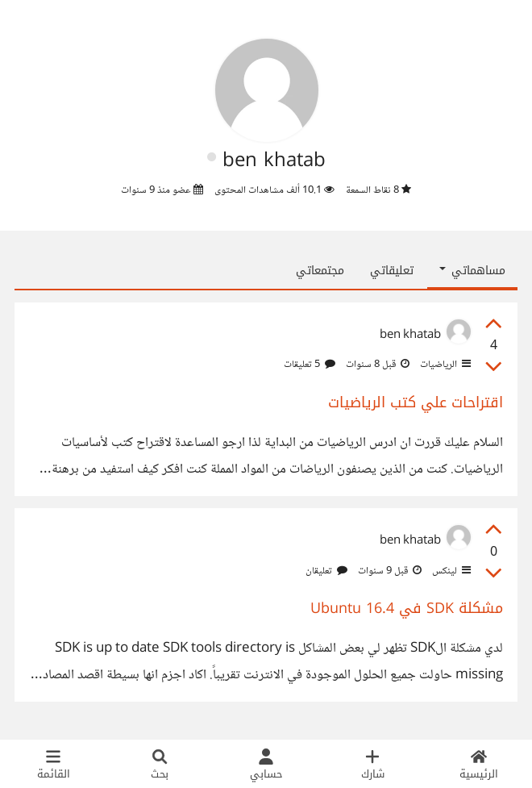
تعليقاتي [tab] (392, 271)
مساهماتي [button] (472, 271)
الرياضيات (444, 365)
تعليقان (326, 571)
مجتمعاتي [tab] (320, 271)
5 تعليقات (310, 365)
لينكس (450, 571)
